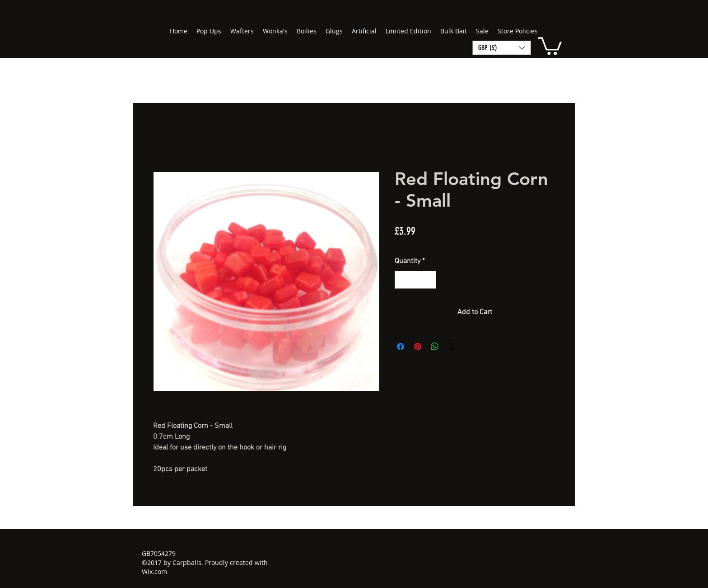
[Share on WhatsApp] (435, 347)
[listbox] (502, 48)
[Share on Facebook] (401, 347)
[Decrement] (402, 280)
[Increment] (429, 280)
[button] (550, 45)
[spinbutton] (415, 280)
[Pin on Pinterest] (418, 347)
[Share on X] (452, 347)
